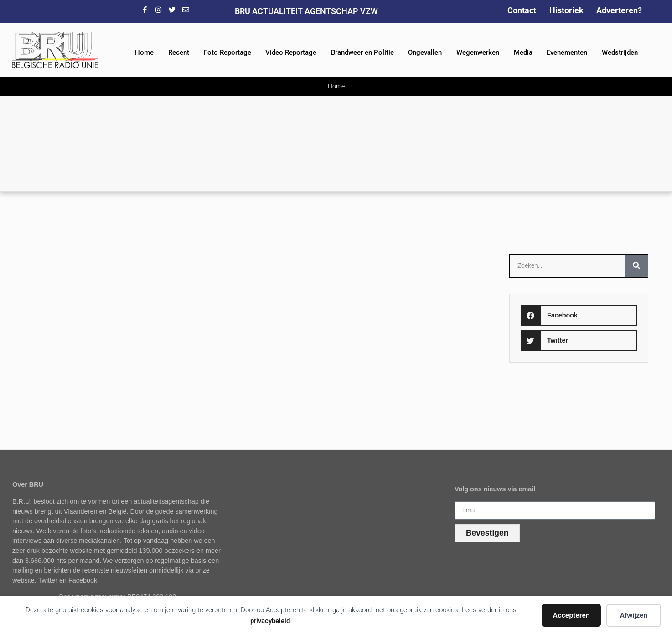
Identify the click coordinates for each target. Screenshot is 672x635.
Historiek (566, 10)
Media (523, 52)
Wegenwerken (478, 52)
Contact (522, 10)
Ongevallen (425, 52)
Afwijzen (634, 615)
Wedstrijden (620, 52)
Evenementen (567, 52)
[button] (579, 315)
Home (144, 52)
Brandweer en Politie (362, 52)
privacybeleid (270, 621)
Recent (179, 52)
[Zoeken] (636, 266)
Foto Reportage (227, 52)
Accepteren (571, 615)
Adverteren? (619, 10)
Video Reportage (291, 52)
